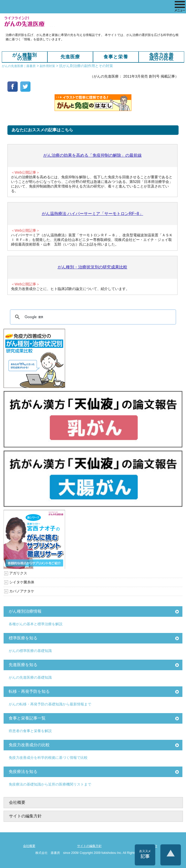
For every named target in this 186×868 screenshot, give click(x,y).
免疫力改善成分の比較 (161, 57)
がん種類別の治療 (25, 57)
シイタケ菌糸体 (22, 582)
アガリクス (18, 573)
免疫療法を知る (23, 772)
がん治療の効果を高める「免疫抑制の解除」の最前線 (92, 155)
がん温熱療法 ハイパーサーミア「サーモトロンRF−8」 (92, 214)
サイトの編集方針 (25, 816)
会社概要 (17, 802)
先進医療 (70, 57)
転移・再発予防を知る (29, 691)
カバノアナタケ (22, 591)
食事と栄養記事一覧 (27, 718)
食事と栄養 (116, 57)
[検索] (92, 317)
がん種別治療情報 (25, 611)
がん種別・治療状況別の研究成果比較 (92, 267)
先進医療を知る (23, 665)
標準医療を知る (23, 638)
